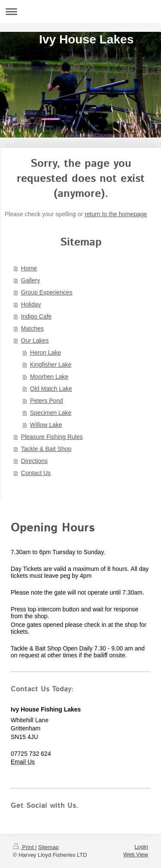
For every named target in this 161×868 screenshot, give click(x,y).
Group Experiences (47, 292)
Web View (136, 854)
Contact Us (36, 473)
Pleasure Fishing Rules (52, 437)
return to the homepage (116, 214)
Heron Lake (46, 353)
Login (141, 847)
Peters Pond (47, 401)
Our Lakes (35, 340)
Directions (34, 461)
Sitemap (49, 847)
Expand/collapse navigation (80, 11)
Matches (32, 328)
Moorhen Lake (49, 377)
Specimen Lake (51, 413)
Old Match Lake (51, 389)
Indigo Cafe (36, 316)
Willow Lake (46, 425)
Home (29, 268)
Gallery (30, 280)
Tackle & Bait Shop (46, 449)
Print (24, 847)
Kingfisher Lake (51, 365)
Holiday (31, 304)
